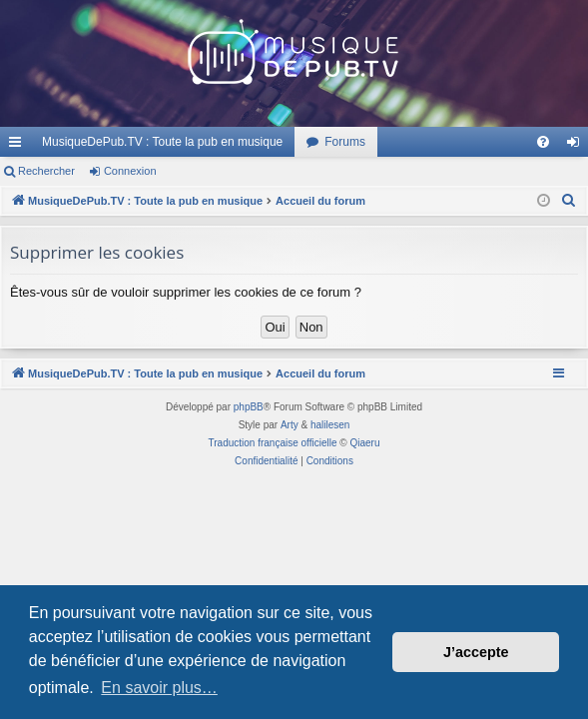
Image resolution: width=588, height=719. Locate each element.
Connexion (130, 171)
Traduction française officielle (273, 443)
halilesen (330, 425)
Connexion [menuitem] (578, 146)
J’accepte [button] (476, 652)
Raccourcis (19, 146)
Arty (290, 425)
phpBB (249, 407)
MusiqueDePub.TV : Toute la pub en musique (162, 142)
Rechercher (46, 171)
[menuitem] (543, 142)
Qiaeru (364, 443)
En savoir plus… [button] (159, 688)
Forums (345, 142)
